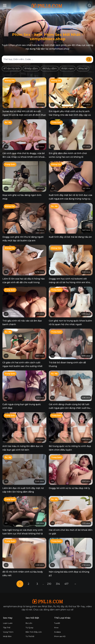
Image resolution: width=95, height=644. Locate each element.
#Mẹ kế (83, 69)
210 (49, 584)
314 (58, 584)
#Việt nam (68, 69)
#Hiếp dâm (31, 69)
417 (66, 584)
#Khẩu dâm (50, 69)
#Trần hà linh (12, 69)
